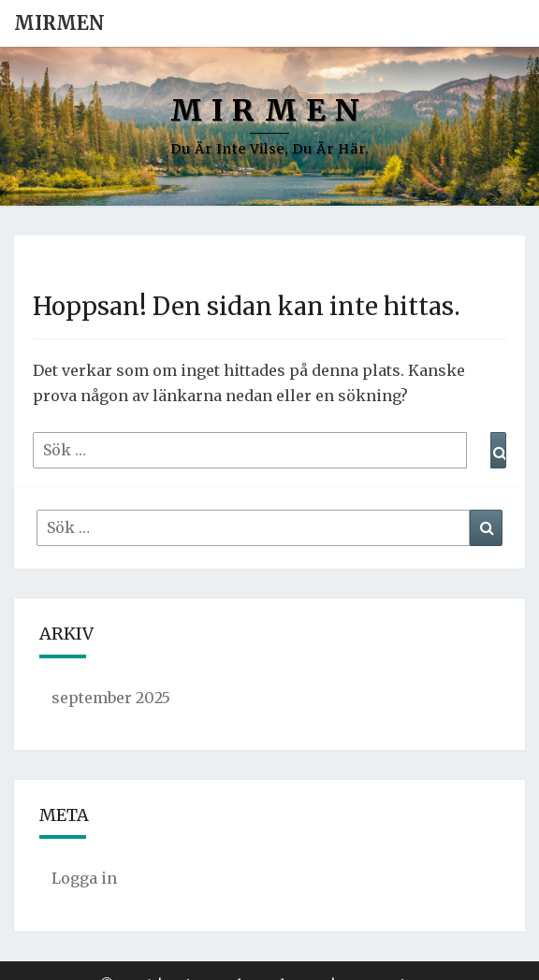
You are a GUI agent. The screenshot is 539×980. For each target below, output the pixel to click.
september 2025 (111, 698)
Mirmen (59, 23)
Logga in (84, 878)
